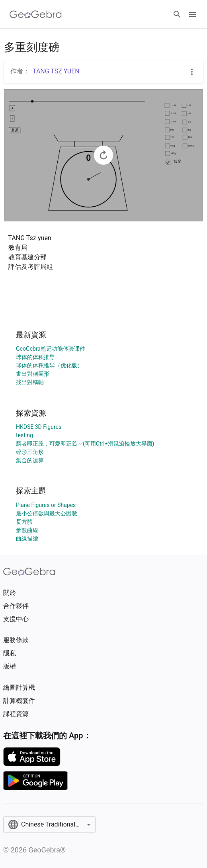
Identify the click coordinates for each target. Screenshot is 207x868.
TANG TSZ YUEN (56, 71)
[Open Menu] (193, 14)
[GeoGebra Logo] (36, 14)
